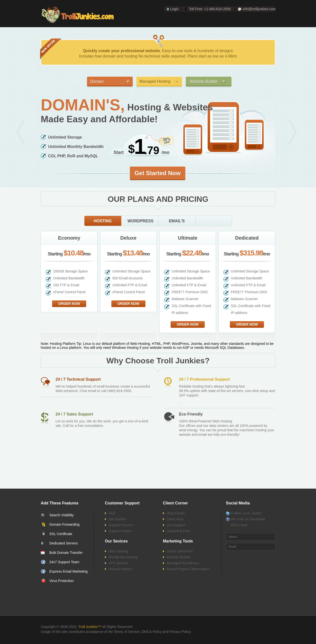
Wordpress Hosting (123, 557)
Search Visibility (62, 515)
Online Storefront (180, 551)
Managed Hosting (155, 81)
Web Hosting (118, 551)
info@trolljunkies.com (259, 9)
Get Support (176, 525)
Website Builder (204, 81)
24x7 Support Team (64, 562)
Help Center (176, 513)
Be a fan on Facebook (248, 519)
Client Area (175, 519)
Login (174, 9)
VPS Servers (118, 563)
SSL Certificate (61, 534)
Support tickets (120, 531)
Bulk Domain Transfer (66, 553)
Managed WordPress (183, 563)
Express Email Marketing (69, 571)
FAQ (112, 513)
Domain (97, 81)
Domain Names (120, 569)
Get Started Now (158, 173)
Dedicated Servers (64, 543)
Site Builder (118, 519)
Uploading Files (179, 531)
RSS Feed (239, 525)
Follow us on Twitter (247, 513)
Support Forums (121, 525)
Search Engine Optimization (188, 569)
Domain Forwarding (64, 524)
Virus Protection (62, 581)
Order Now (69, 304)
